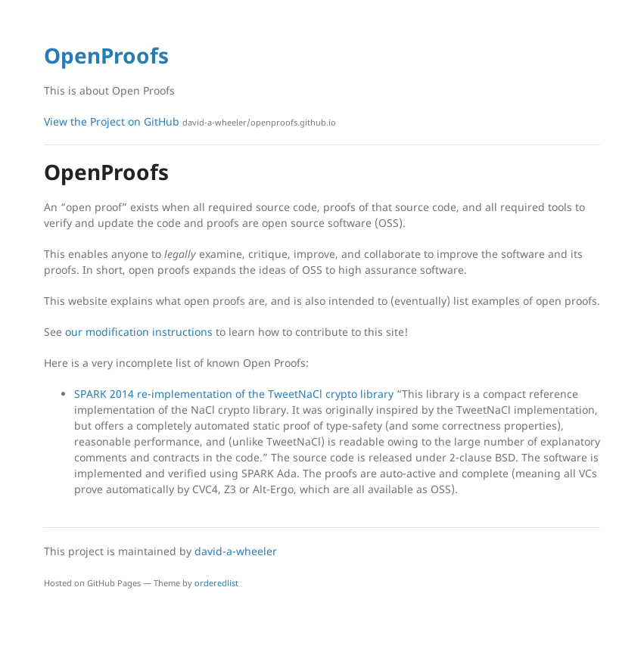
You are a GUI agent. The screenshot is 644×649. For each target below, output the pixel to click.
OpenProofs (106, 55)
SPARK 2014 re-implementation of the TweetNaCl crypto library (235, 394)
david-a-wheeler (236, 551)
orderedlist (216, 583)
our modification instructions (139, 332)
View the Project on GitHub (190, 121)
